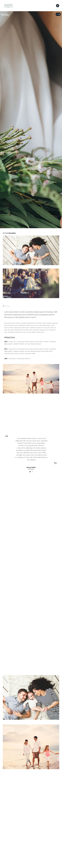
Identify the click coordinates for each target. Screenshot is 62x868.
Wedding (7, 306)
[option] (31, 452)
